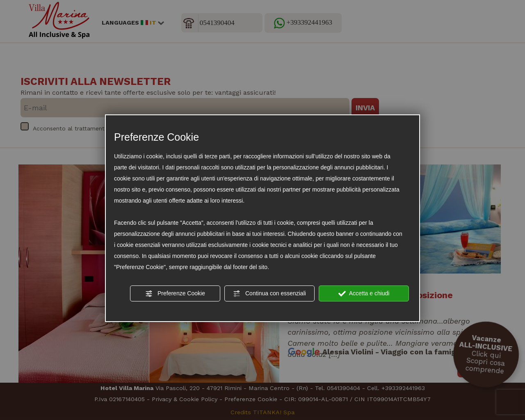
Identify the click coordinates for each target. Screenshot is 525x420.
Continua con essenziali (269, 294)
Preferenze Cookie (175, 294)
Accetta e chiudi (364, 294)
